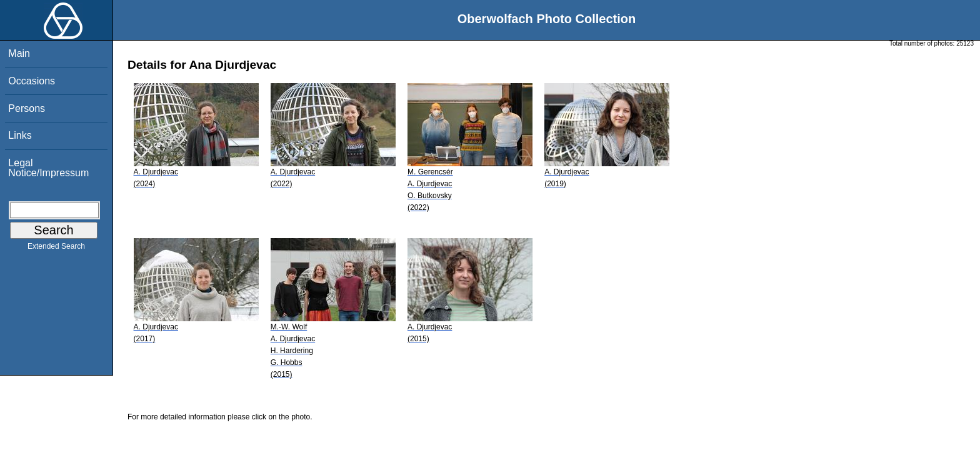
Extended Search (56, 249)
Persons (27, 108)
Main (19, 53)
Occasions (32, 81)
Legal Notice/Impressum (48, 168)
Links (20, 135)
